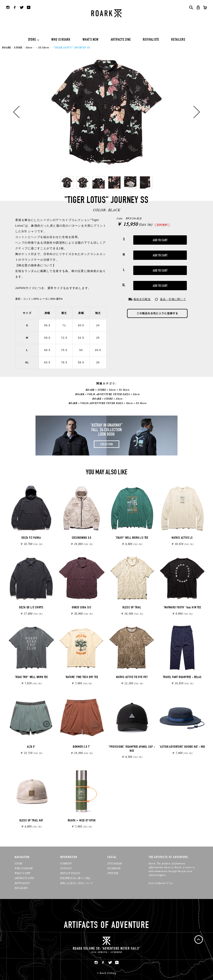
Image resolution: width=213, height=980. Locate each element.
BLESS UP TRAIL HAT (31, 821)
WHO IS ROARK (61, 40)
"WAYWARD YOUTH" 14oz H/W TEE (182, 608)
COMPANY (66, 863)
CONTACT (66, 868)
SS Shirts (44, 47)
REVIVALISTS (151, 40)
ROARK (6, 47)
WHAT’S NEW (22, 873)
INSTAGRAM (114, 863)
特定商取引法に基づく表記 (75, 878)
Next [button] (197, 112)
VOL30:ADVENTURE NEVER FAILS (109, 394)
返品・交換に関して (173, 299)
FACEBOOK (114, 868)
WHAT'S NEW (91, 40)
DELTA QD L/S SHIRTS (31, 608)
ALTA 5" (31, 747)
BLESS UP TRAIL (132, 608)
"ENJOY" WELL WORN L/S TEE (132, 538)
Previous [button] (16, 112)
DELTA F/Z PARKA (31, 538)
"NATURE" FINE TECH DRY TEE (82, 677)
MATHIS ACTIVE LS (182, 538)
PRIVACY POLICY (70, 873)
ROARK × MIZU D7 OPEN (82, 821)
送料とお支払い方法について (77, 883)
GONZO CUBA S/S (82, 608)
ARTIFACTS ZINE (121, 40)
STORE (32, 40)
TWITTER (113, 873)
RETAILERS (178, 40)
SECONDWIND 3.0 (82, 538)
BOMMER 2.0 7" (82, 747)
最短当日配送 (142, 299)
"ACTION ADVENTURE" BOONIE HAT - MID (182, 747)
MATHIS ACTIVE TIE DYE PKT (132, 677)
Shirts (29, 47)
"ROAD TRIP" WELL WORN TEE (31, 677)
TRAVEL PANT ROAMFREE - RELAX (182, 677)
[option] (106, 112)
